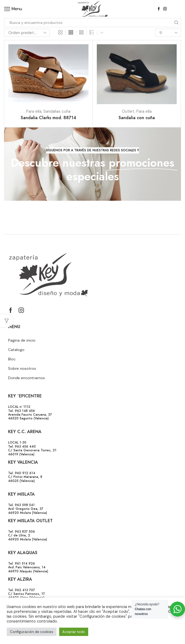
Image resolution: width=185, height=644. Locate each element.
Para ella (34, 111)
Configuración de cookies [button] (32, 632)
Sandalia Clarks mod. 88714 (48, 118)
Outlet (128, 111)
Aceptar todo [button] (74, 632)
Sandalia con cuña (137, 118)
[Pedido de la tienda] (27, 33)
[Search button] (176, 23)
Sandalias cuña (57, 111)
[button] (92, 150)
